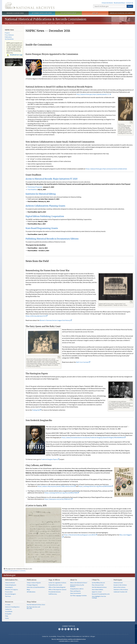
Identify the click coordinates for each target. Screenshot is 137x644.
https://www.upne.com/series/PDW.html (58, 499)
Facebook (59, 629)
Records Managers (11, 594)
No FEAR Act (86, 636)
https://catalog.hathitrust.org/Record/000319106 (96, 486)
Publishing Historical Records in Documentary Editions (52, 239)
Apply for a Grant (97, 592)
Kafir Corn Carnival (83, 362)
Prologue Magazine (32, 585)
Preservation (9, 592)
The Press (8, 596)
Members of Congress (12, 590)
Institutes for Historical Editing (41, 194)
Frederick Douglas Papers (50, 459)
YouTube (72, 629)
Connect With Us (69, 626)
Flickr (78, 629)
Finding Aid (36, 410)
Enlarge (131, 122)
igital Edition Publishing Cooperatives (45, 216)
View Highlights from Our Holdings (99, 597)
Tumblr (68, 629)
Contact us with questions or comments (15, 571)
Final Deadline (32, 189)
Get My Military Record (98, 583)
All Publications (31, 592)
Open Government (75, 593)
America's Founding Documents (122, 13)
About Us (74, 580)
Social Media (9, 611)
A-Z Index (8, 605)
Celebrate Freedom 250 (120, 592)
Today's (34, 583)
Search (130, 6)
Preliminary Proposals (35, 187)
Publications (8, 37)
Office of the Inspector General (57, 590)
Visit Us (95, 13)
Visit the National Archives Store (36, 605)
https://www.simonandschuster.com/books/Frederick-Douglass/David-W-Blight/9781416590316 (94, 437)
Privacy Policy (61, 636)
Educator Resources (68, 13)
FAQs (7, 616)
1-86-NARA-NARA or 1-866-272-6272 (69, 641)
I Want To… (96, 580)
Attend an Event (118, 583)
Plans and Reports (75, 591)
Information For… (12, 580)
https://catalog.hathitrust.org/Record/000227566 (62, 493)
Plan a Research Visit (98, 585)
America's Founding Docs (12, 607)
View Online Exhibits (98, 590)
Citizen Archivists (107, 3)
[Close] (135, 626)
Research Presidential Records (101, 594)
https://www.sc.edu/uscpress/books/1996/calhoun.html (57, 486)
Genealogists (9, 587)
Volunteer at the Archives (121, 590)
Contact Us (129, 3)
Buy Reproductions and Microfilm (33, 608)
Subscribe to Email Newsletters (36, 587)
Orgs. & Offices (54, 580)
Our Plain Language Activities (78, 596)
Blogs (28, 590)
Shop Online (32, 602)
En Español (8, 614)
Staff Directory (53, 594)
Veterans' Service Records (42, 13)
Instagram (65, 629)
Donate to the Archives (120, 585)
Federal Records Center (55, 585)
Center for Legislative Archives (57, 583)
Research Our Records (15, 13)
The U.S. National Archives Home (30, 6)
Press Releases (9, 35)
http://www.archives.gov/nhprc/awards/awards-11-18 (94, 94)
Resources (9, 602)
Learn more (120, 641)
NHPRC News (51, 23)
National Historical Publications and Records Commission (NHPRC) (28, 23)
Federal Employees (11, 585)
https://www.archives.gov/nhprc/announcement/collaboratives (106, 169)
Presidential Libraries (55, 592)
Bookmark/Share (119, 3)
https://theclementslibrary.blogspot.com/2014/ (80, 535)
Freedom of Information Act (74, 636)
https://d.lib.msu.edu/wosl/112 (36, 316)
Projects (7, 33)
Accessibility (53, 636)
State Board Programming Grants (42, 228)
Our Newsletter (9, 39)
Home (7, 23)
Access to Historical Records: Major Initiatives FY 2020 (52, 179)
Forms (7, 618)
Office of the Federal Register (57, 587)
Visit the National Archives (99, 587)
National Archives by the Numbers (77, 586)
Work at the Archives (119, 587)
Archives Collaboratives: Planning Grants (45, 206)
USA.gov (93, 636)
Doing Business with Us (77, 589)
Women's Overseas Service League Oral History (56, 320)
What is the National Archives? (79, 583)
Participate (118, 580)
